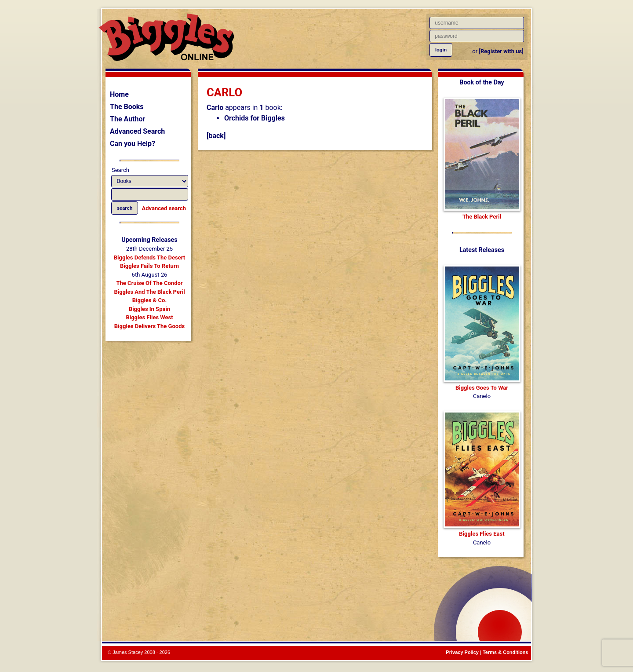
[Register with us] (501, 51)
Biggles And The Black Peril (149, 292)
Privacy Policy (462, 652)
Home (119, 94)
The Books (127, 107)
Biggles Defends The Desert (149, 257)
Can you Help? (133, 144)
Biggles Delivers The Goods (149, 326)
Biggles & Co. (149, 300)
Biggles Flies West (149, 317)
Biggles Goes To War (482, 388)
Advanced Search (137, 131)
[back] (216, 136)
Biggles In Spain (149, 309)
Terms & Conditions (506, 652)
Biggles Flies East (482, 534)
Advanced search (164, 208)
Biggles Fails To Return (149, 266)
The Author (127, 119)
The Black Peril (482, 217)
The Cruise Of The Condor (149, 283)
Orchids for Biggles (255, 118)
